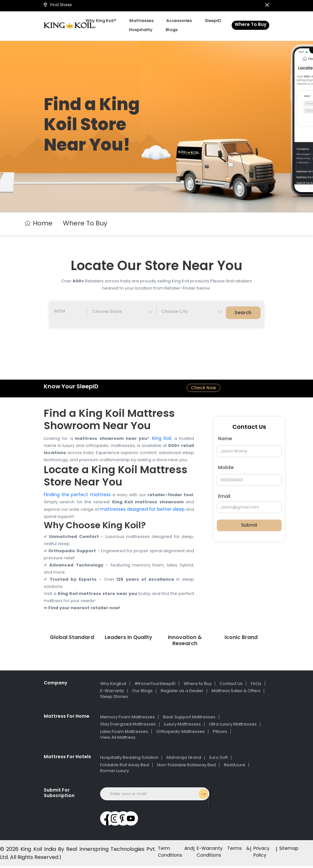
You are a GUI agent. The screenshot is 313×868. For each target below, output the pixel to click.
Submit (249, 527)
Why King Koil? (109, 21)
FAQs (256, 685)
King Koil (162, 440)
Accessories (177, 21)
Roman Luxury (115, 772)
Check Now (203, 389)
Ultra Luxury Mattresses (233, 726)
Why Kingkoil (113, 685)
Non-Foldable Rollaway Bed (186, 766)
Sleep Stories (114, 698)
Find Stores (58, 5)
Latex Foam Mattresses (124, 733)
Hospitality (143, 30)
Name (225, 440)
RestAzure (235, 766)
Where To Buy (250, 24)
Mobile (226, 469)
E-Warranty (112, 693)
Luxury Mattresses (182, 726)
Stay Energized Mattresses (128, 726)
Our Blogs (142, 693)
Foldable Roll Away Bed (125, 766)
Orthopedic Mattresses (180, 733)
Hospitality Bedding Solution (129, 759)
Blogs (169, 30)
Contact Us (231, 685)
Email (224, 498)
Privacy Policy (259, 855)
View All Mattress (118, 739)
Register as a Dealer (182, 693)
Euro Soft (219, 759)
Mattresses (144, 21)
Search (243, 314)
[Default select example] (122, 312)
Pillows (220, 733)
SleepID (205, 21)
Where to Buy (198, 685)
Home (39, 223)
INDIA (60, 312)
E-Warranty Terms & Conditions (217, 855)
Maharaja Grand (184, 759)
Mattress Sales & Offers (236, 693)
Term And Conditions (167, 855)
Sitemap (288, 851)
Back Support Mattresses (189, 719)
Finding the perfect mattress (77, 496)
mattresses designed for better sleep (142, 511)
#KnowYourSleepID (155, 685)
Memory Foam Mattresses (128, 719)
